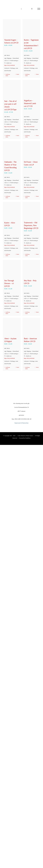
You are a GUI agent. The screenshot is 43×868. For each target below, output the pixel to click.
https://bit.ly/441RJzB (10, 65)
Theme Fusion (29, 436)
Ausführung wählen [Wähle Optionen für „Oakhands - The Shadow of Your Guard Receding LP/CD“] (8, 197)
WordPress (28, 438)
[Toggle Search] (32, 9)
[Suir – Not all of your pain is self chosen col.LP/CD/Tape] (12, 89)
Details (18, 74)
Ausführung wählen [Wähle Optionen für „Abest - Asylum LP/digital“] (8, 368)
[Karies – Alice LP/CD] (12, 211)
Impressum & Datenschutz (21, 423)
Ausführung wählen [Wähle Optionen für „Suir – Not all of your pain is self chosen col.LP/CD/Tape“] (8, 136)
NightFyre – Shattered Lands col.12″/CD (30, 103)
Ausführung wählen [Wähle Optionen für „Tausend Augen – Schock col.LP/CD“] (8, 75)
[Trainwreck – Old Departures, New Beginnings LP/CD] (31, 211)
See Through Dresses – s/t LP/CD (9, 283)
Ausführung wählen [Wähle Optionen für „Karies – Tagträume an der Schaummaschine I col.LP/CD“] (27, 75)
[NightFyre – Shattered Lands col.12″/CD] (31, 89)
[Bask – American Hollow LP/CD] (31, 327)
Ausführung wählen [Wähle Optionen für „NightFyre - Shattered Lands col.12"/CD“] (27, 136)
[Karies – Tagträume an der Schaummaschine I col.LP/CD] (31, 28)
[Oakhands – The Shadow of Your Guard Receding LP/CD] (12, 150)
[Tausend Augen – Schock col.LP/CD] (12, 28)
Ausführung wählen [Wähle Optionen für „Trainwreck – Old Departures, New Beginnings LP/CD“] (27, 255)
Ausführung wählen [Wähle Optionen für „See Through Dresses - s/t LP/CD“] (8, 313)
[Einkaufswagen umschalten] (21, 9)
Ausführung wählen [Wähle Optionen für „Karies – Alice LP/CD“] (8, 255)
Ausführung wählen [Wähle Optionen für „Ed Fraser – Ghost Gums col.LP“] (27, 197)
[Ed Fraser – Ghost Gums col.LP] (31, 150)
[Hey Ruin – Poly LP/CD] (31, 269)
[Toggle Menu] (39, 9)
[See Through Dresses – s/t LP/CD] (12, 269)
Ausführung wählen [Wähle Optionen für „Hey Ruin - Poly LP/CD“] (27, 313)
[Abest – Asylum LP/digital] (12, 327)
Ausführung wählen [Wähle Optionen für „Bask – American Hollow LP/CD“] (27, 368)
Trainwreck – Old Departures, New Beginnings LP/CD (31, 225)
